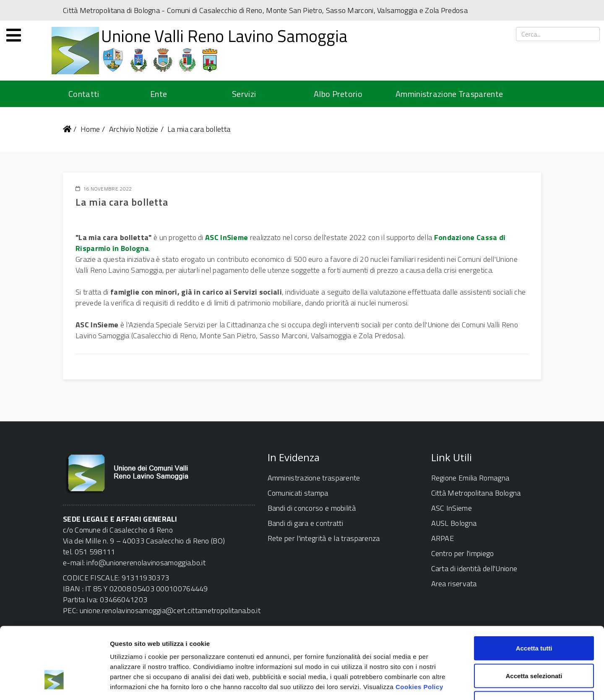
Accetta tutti (534, 590)
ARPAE (443, 538)
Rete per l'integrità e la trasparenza (324, 538)
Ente (159, 94)
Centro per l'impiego (463, 553)
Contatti (84, 94)
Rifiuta (534, 645)
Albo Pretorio (338, 94)
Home (90, 129)
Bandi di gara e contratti (306, 523)
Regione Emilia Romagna (470, 478)
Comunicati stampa (298, 493)
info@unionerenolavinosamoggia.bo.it (146, 563)
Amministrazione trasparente (314, 478)
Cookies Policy (419, 628)
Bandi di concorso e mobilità (312, 508)
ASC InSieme (226, 237)
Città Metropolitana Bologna (476, 493)
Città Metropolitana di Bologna (111, 10)
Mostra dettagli (441, 683)
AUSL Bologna (454, 523)
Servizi (244, 94)
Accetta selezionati (534, 618)
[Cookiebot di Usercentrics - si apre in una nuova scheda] (54, 684)
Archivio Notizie (134, 129)
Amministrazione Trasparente (449, 94)
